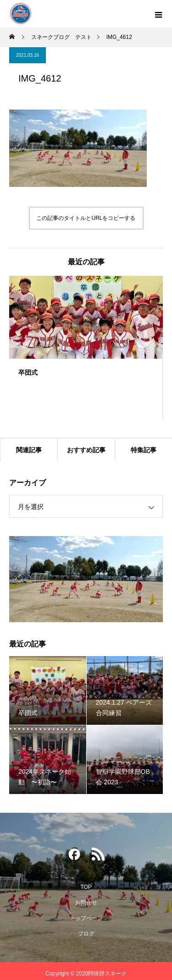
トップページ (86, 918)
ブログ (86, 934)
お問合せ (86, 903)
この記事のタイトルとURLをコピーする (86, 218)
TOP (86, 887)
